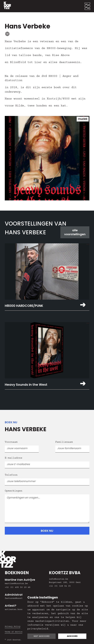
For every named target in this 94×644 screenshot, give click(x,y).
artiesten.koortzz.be (18, 610)
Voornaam (11, 442)
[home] (5, 6)
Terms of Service (14, 632)
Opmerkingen (14, 491)
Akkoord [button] (72, 636)
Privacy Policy (13, 627)
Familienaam (64, 442)
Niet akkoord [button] (42, 636)
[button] (89, 6)
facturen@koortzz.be (17, 599)
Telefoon (11, 475)
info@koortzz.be (58, 579)
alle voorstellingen (75, 232)
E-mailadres (14, 458)
